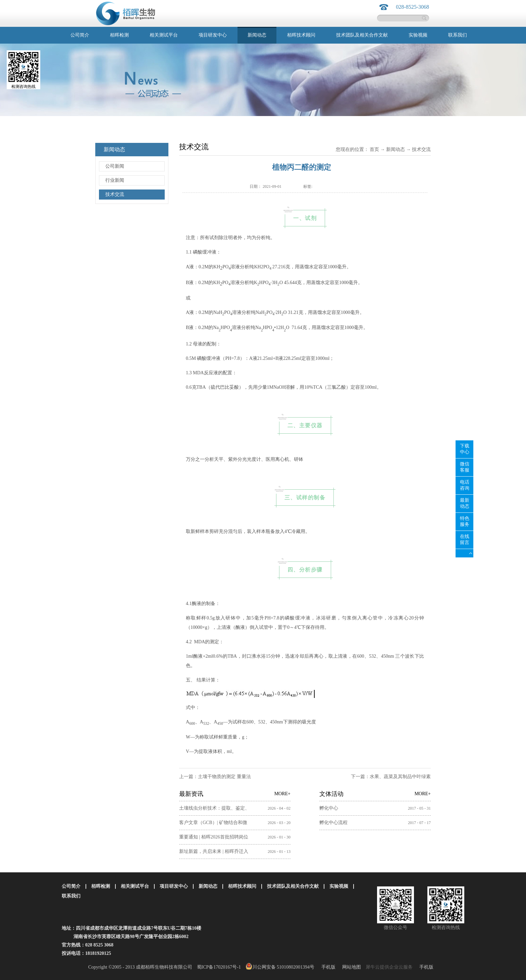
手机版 (327, 967)
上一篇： (215, 777)
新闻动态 (396, 149)
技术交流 (421, 149)
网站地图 (350, 967)
